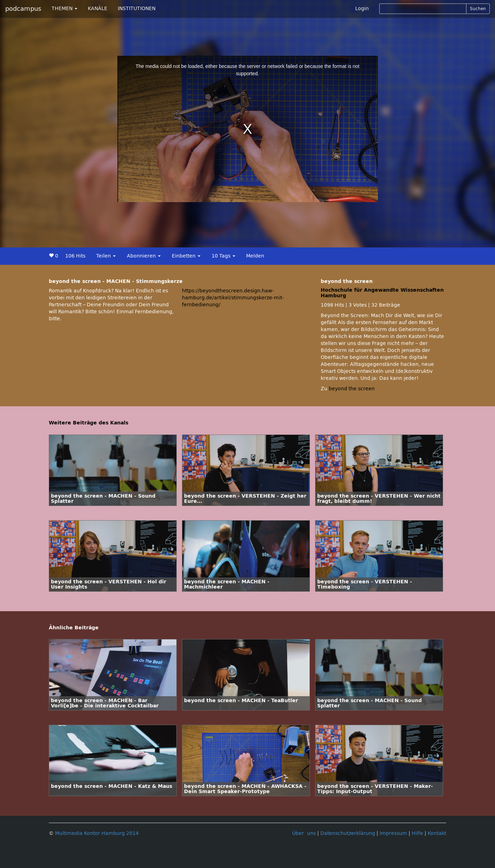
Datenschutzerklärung (348, 833)
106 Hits (75, 256)
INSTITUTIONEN (137, 9)
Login (362, 9)
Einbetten (186, 256)
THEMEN (64, 9)
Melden (255, 256)
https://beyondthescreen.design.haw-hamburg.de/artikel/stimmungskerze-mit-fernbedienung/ (233, 298)
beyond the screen (352, 389)
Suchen (478, 9)
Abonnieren (144, 256)
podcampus (23, 9)
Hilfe (417, 833)
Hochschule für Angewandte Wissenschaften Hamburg (382, 293)
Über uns (304, 833)
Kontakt (437, 833)
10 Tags (223, 256)
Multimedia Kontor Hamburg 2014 (97, 833)
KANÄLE (98, 9)
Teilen (106, 256)
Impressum (393, 833)
